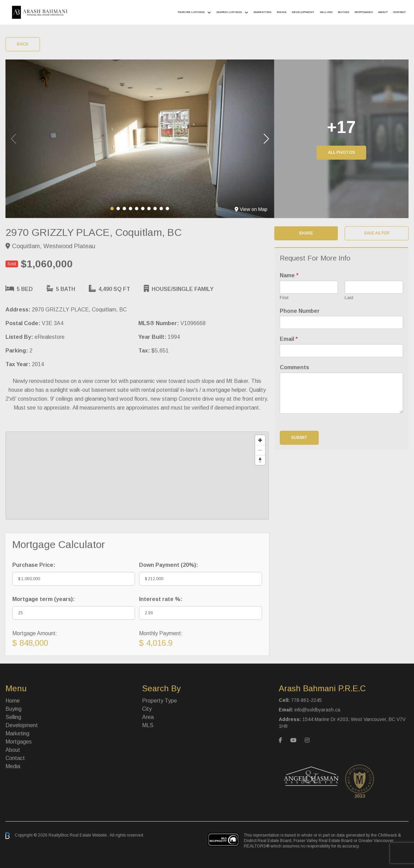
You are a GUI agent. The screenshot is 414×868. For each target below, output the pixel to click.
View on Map (251, 209)
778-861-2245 (306, 700)
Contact (399, 12)
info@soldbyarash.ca (317, 710)
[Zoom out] (260, 450)
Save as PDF (377, 233)
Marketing (262, 12)
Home (13, 701)
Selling (326, 12)
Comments (294, 367)
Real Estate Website (89, 836)
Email (289, 339)
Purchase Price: (34, 565)
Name (289, 275)
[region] (137, 476)
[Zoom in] (260, 440)
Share (306, 233)
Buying (343, 12)
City (147, 709)
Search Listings (229, 12)
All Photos (341, 152)
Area (148, 717)
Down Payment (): (169, 565)
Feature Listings (191, 12)
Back (23, 44)
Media (281, 12)
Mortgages (364, 12)
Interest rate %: (161, 599)
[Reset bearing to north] (260, 460)
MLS (148, 725)
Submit (299, 438)
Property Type (160, 701)
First (284, 298)
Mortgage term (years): (44, 599)
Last (349, 298)
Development (303, 12)
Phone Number (300, 311)
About (383, 12)
